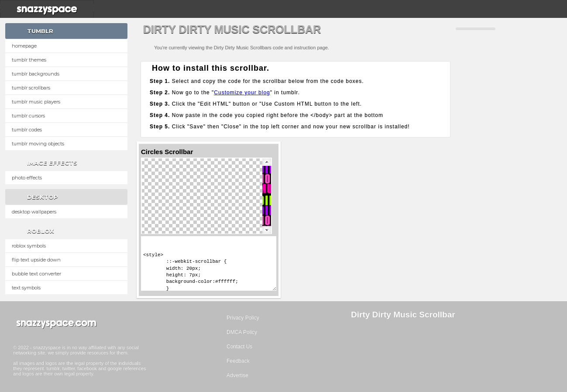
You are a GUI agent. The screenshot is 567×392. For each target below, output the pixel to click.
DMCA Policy (242, 332)
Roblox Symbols (29, 246)
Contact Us (239, 347)
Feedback (238, 361)
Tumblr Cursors (28, 116)
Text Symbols (26, 288)
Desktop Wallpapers (34, 212)
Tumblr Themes (29, 60)
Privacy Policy (243, 318)
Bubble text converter (36, 274)
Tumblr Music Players (36, 102)
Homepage (24, 46)
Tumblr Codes (27, 130)
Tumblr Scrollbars (31, 88)
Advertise (237, 375)
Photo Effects (27, 178)
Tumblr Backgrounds (36, 74)
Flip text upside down (36, 260)
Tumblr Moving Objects (38, 144)
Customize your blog (242, 93)
